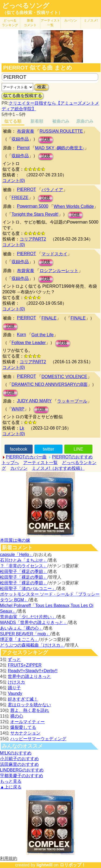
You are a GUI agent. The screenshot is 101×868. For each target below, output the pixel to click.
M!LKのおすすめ (16, 753)
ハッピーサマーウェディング (38, 739)
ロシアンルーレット (59, 271)
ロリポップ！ (73, 865)
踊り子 (14, 688)
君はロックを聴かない (29, 705)
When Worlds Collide (74, 206)
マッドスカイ (54, 254)
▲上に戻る (11, 787)
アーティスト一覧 (40, 463)
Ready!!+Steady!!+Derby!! (33, 671)
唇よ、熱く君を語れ (30, 710)
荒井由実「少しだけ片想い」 (28, 617)
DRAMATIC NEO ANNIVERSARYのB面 (50, 384)
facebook (18, 449)
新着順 (37, 121)
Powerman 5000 (33, 206)
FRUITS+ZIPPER (25, 665)
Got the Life (43, 335)
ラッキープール (72, 401)
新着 (30, 23)
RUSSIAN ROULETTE (61, 131)
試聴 (46, 140)
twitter (49, 449)
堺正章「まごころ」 (19, 639)
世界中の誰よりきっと (29, 676)
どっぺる (10, 23)
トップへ (10, 463)
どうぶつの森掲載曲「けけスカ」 (32, 645)
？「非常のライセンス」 (24, 566)
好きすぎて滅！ (23, 699)
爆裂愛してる (23, 727)
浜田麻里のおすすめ (19, 764)
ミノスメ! (91, 20)
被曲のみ (61, 121)
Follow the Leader (29, 343)
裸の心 (17, 716)
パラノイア (52, 190)
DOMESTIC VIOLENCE (64, 377)
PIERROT (27, 189)
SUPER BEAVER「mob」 (25, 634)
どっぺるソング (26, 6)
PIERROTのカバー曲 (26, 457)
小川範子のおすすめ (19, 759)
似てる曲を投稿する (23, 96)
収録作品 (20, 139)
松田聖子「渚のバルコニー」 (28, 589)
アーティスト (50, 23)
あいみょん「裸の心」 (22, 628)
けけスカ (16, 682)
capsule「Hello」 (17, 555)
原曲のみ (85, 121)
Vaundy (15, 693)
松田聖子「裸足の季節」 (24, 572)
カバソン (71, 20)
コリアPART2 (33, 239)
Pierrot (23, 148)
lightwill (44, 865)
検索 (41, 87)
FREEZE (20, 198)
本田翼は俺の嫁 (15, 540)
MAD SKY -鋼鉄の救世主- (60, 148)
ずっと (14, 659)
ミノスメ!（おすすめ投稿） (58, 468)
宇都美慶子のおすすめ (22, 776)
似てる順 (13, 121)
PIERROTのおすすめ (72, 457)
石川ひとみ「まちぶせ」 (24, 560)
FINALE (49, 318)
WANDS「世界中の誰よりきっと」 (34, 622)
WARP (18, 409)
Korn (22, 334)
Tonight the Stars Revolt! (35, 214)
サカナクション (25, 733)
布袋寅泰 (26, 131)
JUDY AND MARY (34, 401)
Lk (22, 428)
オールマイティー (27, 722)
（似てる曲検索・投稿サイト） (32, 13)
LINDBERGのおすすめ (22, 770)
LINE (78, 449)
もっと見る (11, 781)
